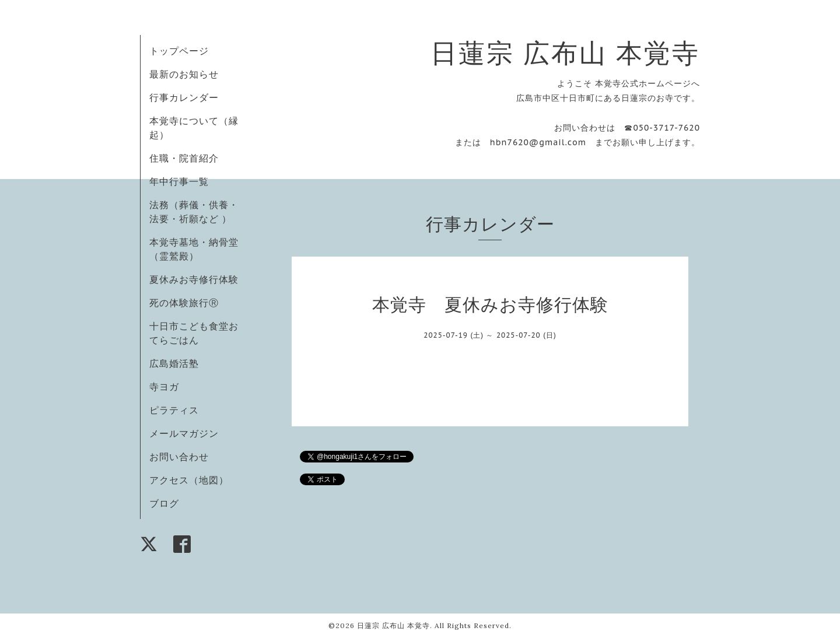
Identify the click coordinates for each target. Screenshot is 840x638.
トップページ (179, 51)
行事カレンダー (184, 97)
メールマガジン (184, 433)
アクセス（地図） (189, 480)
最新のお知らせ (184, 74)
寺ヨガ (164, 387)
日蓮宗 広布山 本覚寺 (565, 53)
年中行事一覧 (179, 181)
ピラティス (174, 410)
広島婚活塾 (174, 363)
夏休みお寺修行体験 (194, 279)
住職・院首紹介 (184, 158)
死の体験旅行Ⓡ (184, 303)
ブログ (164, 503)
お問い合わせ (179, 457)
